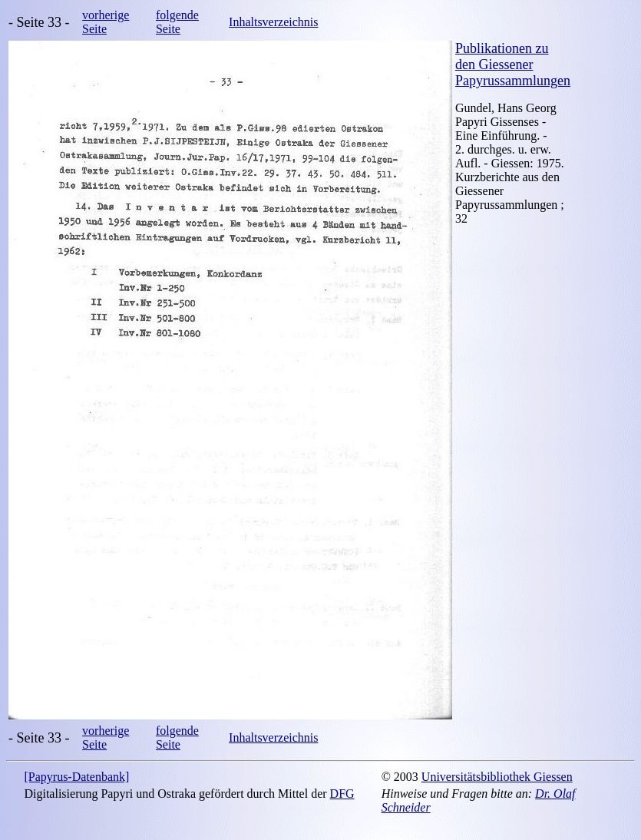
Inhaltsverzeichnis (273, 22)
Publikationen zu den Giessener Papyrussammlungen (513, 64)
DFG (342, 794)
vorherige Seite (106, 22)
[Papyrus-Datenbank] (76, 777)
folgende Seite (177, 22)
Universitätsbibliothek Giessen (497, 777)
